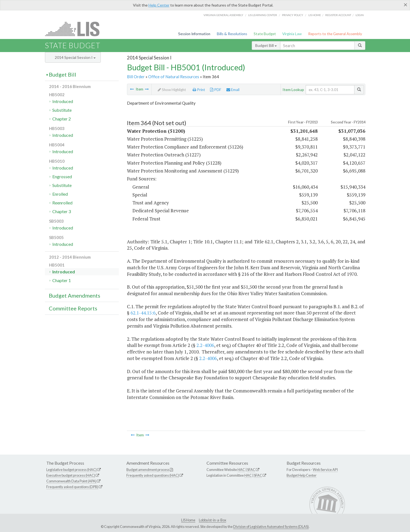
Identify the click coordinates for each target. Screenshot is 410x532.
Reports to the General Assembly (335, 34)
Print (199, 90)
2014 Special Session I (75, 57)
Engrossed (62, 176)
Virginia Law (292, 34)
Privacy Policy (293, 15)
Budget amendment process (148, 470)
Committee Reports (73, 308)
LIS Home (188, 520)
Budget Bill (266, 45)
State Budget (265, 34)
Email (233, 90)
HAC (241, 470)
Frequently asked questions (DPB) (72, 487)
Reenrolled (62, 203)
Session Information (194, 34)
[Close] (406, 5)
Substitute (62, 110)
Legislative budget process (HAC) (72, 470)
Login (360, 15)
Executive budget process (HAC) (71, 475)
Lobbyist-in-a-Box (212, 520)
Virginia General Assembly (223, 15)
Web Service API (325, 470)
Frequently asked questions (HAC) (153, 475)
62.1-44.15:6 (143, 313)
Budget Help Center (302, 475)
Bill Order (136, 77)
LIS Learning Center (263, 15)
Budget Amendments (75, 295)
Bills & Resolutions (232, 34)
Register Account (338, 15)
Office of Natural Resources (174, 77)
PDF (216, 90)
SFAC (251, 470)
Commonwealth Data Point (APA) (71, 481)
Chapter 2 (62, 119)
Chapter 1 (62, 280)
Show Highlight (172, 90)
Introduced (63, 101)
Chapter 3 (62, 211)
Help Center (159, 5)
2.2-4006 (205, 345)
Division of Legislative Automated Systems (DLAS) (271, 527)
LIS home (315, 15)
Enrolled (60, 194)
